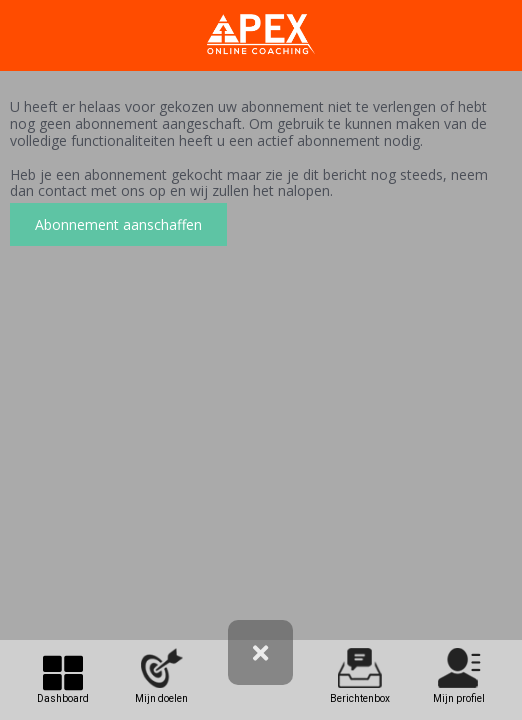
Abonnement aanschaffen (118, 224)
